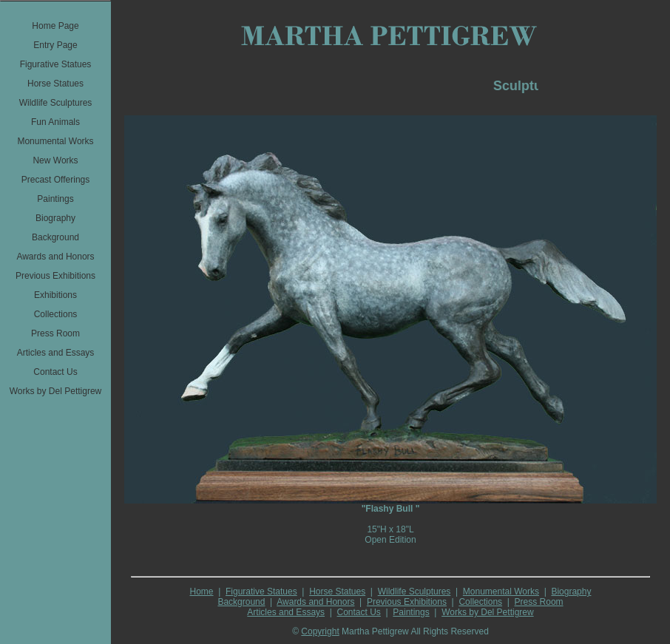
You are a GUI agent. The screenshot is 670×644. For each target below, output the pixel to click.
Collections (480, 602)
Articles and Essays (286, 612)
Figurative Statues (261, 592)
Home (202, 592)
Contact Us (359, 612)
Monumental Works (501, 592)
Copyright (320, 631)
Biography (571, 592)
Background (241, 602)
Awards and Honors (315, 602)
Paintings (411, 612)
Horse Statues (337, 592)
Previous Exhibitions (407, 602)
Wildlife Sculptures (414, 592)
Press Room (539, 602)
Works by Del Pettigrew (487, 612)
